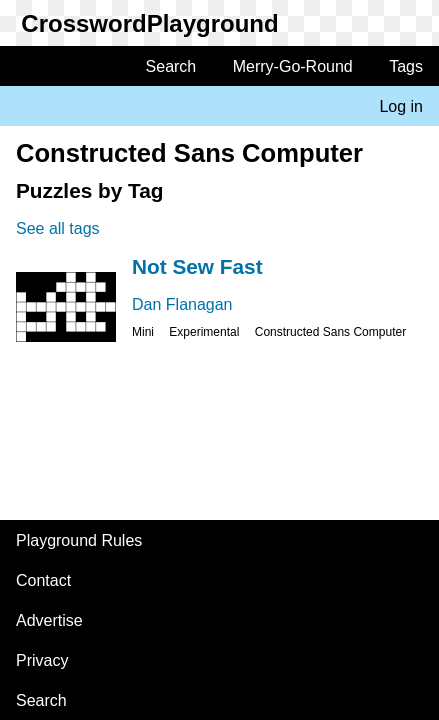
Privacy (42, 660)
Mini (143, 332)
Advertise (49, 620)
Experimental (204, 332)
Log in (401, 106)
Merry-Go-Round (293, 66)
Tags (406, 66)
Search (171, 66)
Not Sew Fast (197, 266)
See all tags (58, 228)
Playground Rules (79, 540)
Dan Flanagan (182, 304)
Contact (43, 580)
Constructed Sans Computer (330, 332)
